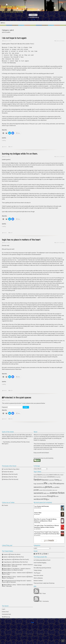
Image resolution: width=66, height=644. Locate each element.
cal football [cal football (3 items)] (61, 475)
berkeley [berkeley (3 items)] (44, 475)
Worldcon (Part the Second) (11, 479)
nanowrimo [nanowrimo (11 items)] (38, 487)
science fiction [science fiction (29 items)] (57, 493)
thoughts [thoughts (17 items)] (51, 496)
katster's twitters (38, 581)
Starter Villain (38, 513)
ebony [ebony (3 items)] (59, 477)
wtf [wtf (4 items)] (48, 499)
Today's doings (38, 565)
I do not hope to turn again (14, 38)
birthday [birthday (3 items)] (48, 475)
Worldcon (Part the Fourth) (11, 474)
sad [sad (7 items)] (45, 493)
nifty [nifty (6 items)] (43, 487)
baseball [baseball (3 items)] (35, 475)
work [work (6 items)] (57, 496)
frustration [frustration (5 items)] (51, 480)
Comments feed (6, 614)
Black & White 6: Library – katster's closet (14, 573)
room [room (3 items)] (56, 490)
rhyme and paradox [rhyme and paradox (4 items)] (47, 490)
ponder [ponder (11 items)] (36, 490)
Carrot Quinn (38, 535)
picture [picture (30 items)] (48, 487)
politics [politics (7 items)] (57, 487)
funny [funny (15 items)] (57, 480)
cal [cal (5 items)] (58, 475)
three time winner (38, 575)
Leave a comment (60, 41)
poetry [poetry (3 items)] (53, 487)
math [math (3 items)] (48, 484)
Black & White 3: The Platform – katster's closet (16, 569)
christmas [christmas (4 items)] (40, 477)
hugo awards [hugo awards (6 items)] (37, 484)
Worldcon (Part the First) (17, 557)
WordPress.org (6, 617)
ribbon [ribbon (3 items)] (54, 490)
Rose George (38, 523)
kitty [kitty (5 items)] (42, 484)
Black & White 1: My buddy (10, 566)
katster (5, 147)
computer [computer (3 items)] (45, 477)
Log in (4, 609)
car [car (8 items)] (35, 477)
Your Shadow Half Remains (42, 506)
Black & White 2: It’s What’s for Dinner (13, 570)
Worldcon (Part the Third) (10, 477)
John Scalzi (38, 514)
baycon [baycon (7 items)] (40, 475)
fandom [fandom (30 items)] (38, 480)
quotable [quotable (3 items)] (41, 490)
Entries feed (5, 612)
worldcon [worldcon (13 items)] (37, 499)
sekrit (11, 147)
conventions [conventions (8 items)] (51, 477)
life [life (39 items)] (46, 483)
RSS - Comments (44, 601)
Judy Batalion (38, 529)
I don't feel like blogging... (40, 563)
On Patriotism (12, 582)
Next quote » (5, 444)
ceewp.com (44, 637)
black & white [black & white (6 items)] (53, 475)
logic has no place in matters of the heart (21, 240)
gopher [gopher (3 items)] (61, 480)
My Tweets (5, 505)
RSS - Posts (43, 593)
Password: (12, 407)
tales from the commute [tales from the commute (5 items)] (40, 496)
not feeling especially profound (42, 560)
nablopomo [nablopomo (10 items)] (60, 484)
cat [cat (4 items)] (37, 477)
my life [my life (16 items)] (53, 483)
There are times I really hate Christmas (44, 583)
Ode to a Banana (38, 578)
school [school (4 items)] (48, 493)
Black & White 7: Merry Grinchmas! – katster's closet (17, 565)
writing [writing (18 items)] (44, 499)
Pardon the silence (8, 472)
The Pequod (37, 573)
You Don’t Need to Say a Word (11, 469)
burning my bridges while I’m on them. (20, 154)
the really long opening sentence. (42, 568)
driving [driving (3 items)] (56, 477)
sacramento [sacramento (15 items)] (39, 493)
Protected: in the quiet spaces (17, 398)
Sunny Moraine (38, 508)
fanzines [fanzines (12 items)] (45, 480)
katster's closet (13, 7)
